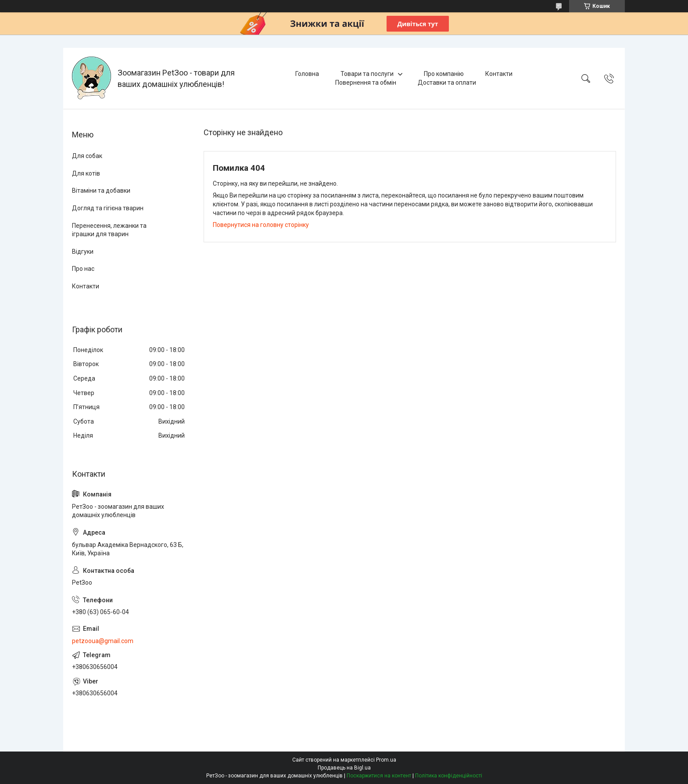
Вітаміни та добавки (101, 191)
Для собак (87, 156)
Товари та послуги (367, 74)
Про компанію (444, 74)
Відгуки (83, 252)
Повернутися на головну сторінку (261, 225)
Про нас (83, 269)
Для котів (86, 173)
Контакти (499, 74)
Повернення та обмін (366, 83)
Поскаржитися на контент (379, 776)
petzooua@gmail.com (103, 641)
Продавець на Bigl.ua (344, 768)
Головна (307, 74)
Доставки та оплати (447, 83)
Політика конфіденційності (449, 776)
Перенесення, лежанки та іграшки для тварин (109, 230)
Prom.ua (386, 760)
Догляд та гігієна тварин (108, 208)
